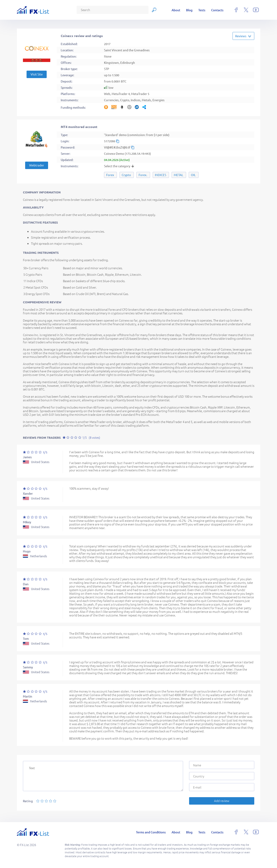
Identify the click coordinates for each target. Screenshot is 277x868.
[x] (246, 10)
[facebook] (236, 10)
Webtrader (37, 165)
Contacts (217, 10)
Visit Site (37, 74)
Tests (202, 10)
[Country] (222, 776)
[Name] (222, 765)
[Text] (103, 776)
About (176, 10)
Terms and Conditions (151, 832)
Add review (222, 801)
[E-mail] (222, 787)
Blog (189, 10)
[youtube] (256, 10)
